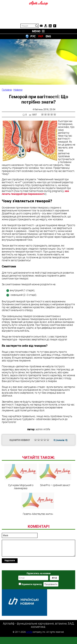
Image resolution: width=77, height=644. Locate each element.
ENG (48, 36)
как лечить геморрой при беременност (35, 192)
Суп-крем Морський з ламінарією (21, 502)
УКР (41, 36)
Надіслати (10, 585)
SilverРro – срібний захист (55, 500)
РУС (33, 36)
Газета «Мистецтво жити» (38, 529)
